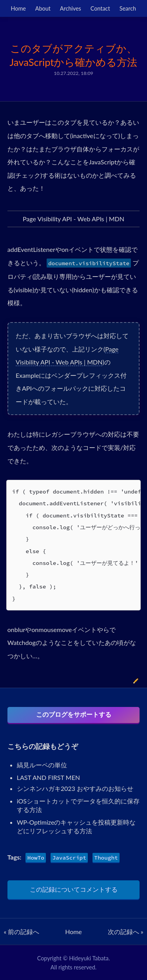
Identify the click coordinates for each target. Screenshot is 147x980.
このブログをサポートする (74, 714)
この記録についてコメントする (74, 889)
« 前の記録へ (21, 932)
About (43, 8)
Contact (100, 8)
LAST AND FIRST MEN (48, 777)
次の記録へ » (126, 932)
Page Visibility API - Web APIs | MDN (73, 219)
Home (18, 8)
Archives (71, 8)
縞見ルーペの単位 (42, 765)
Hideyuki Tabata (89, 958)
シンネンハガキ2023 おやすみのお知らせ (75, 788)
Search (128, 8)
